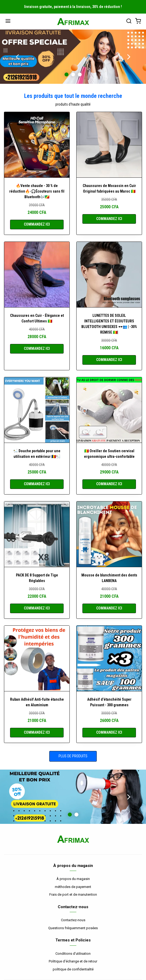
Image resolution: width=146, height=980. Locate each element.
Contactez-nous (73, 920)
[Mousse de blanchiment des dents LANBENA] (109, 534)
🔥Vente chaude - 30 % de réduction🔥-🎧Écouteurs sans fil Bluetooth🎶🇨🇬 (37, 191)
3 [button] (80, 74)
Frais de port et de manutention (73, 894)
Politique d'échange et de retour (73, 961)
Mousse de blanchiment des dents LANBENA (109, 578)
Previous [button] (17, 57)
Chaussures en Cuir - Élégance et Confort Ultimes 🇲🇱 (37, 318)
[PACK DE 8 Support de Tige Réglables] (37, 534)
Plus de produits (73, 756)
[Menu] (8, 22)
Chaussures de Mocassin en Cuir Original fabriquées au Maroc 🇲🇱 (109, 188)
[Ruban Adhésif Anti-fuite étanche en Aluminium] (37, 658)
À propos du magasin (73, 879)
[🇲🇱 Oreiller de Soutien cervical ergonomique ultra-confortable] (109, 410)
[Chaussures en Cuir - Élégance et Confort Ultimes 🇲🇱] (37, 275)
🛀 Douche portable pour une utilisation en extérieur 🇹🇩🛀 (37, 454)
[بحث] (129, 22)
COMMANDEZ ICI (37, 224)
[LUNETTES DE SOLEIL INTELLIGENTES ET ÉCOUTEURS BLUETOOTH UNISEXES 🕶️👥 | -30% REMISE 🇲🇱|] (109, 275)
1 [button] (66, 74)
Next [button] (129, 57)
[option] (73, 57)
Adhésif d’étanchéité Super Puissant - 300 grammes (109, 702)
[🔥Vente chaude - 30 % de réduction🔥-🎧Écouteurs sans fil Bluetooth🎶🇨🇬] (37, 145)
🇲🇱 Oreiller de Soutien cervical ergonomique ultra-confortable (109, 454)
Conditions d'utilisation (73, 954)
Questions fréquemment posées (73, 928)
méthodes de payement (73, 887)
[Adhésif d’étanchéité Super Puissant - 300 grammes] (109, 658)
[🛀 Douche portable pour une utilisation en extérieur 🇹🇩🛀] (37, 410)
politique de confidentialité (73, 969)
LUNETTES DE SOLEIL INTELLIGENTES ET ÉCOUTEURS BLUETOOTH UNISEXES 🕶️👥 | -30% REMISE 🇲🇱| (109, 324)
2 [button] (73, 74)
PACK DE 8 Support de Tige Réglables (37, 578)
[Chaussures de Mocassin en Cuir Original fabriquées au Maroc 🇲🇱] (109, 145)
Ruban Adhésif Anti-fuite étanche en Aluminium (37, 702)
